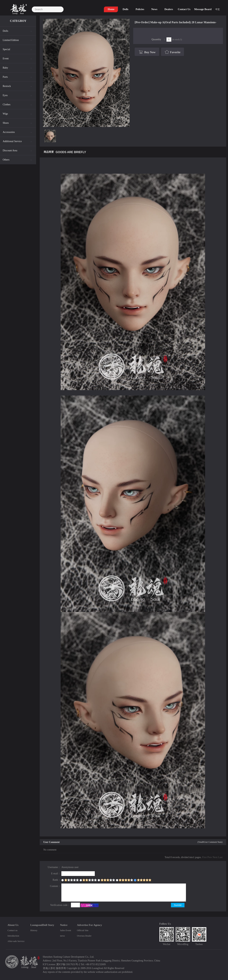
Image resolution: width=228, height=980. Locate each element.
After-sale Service (16, 941)
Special (6, 49)
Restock (7, 86)
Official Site (83, 930)
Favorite (172, 52)
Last (220, 857)
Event (6, 59)
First (204, 857)
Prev (210, 857)
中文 (217, 9)
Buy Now (147, 52)
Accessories (9, 132)
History (34, 930)
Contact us (13, 930)
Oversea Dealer (84, 936)
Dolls (5, 31)
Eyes (5, 95)
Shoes (6, 123)
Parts (5, 77)
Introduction (13, 936)
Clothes (7, 105)
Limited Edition (11, 40)
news (63, 936)
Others (6, 160)
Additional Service (12, 141)
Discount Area (10, 150)
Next (215, 857)
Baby (5, 68)
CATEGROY (18, 21)
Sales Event (66, 930)
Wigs (5, 114)
